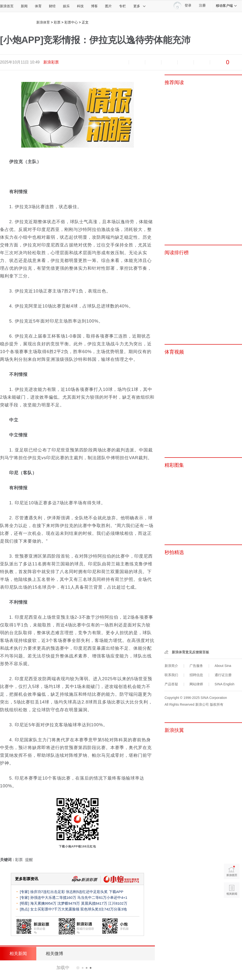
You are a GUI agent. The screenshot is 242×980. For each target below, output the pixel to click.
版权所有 (217, 704)
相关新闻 (18, 954)
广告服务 (196, 666)
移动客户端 (227, 6)
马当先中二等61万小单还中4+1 (102, 897)
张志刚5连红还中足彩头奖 (87, 892)
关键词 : (8, 860)
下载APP (116, 892)
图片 (108, 6)
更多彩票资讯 (27, 879)
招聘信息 (196, 675)
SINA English (225, 684)
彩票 (57, 22)
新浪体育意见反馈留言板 (190, 652)
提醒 (29, 860)
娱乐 (66, 6)
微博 (169, 62)
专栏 (122, 6)
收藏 (153, 62)
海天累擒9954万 (43, 903)
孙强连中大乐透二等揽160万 (53, 897)
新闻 (24, 6)
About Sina (223, 666)
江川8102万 (118, 903)
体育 (38, 6)
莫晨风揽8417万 (94, 903)
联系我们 (171, 675)
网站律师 (196, 684)
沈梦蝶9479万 (69, 903)
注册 (202, 5)
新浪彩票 (51, 62)
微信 (186, 62)
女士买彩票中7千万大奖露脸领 (55, 909)
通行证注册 (223, 675)
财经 (52, 6)
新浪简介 (171, 666)
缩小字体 (121, 62)
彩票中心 (71, 22)
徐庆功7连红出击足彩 (48, 892)
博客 (94, 6)
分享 (202, 62)
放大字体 (137, 62)
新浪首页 (7, 6)
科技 (80, 6)
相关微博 (54, 954)
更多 (140, 6)
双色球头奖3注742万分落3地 (104, 909)
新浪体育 (43, 22)
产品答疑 (171, 684)
